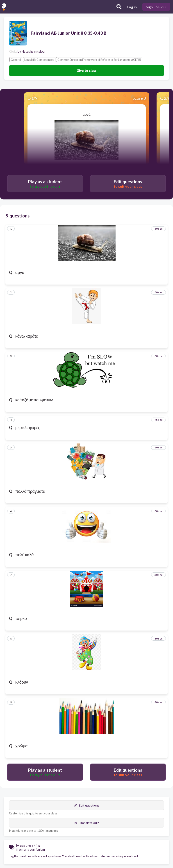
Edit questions (87, 805)
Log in (132, 7)
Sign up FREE (156, 7)
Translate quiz (86, 823)
